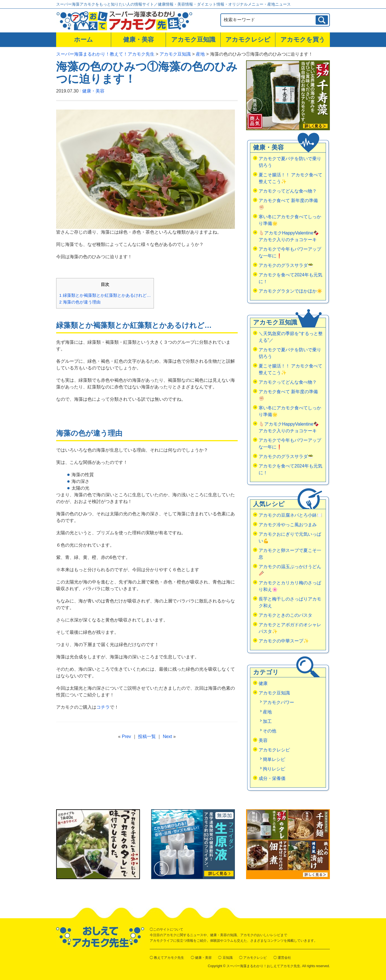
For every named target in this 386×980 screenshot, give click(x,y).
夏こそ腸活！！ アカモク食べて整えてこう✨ (290, 178)
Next (167, 736)
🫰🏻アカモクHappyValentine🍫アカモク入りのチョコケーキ (289, 236)
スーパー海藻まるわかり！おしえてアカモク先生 (263, 966)
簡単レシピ (274, 759)
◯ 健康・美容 (201, 958)
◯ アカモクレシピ (253, 958)
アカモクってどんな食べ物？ (288, 191)
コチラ (103, 707)
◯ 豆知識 (225, 958)
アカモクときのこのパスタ (285, 615)
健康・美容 (139, 40)
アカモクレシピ (248, 40)
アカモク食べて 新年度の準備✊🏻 (288, 204)
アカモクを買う (303, 40)
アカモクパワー (278, 702)
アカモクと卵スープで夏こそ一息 (290, 554)
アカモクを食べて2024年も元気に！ (290, 278)
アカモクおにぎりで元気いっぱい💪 (290, 538)
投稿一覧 (147, 736)
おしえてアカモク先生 (100, 937)
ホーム (84, 40)
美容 (263, 740)
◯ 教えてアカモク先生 (167, 958)
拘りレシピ (274, 769)
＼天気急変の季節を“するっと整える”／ (291, 337)
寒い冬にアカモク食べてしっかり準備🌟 (290, 220)
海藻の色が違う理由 (80, 302)
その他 (270, 731)
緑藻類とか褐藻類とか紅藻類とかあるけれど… (105, 295)
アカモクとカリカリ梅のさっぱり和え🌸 (290, 586)
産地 (267, 712)
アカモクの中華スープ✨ (284, 641)
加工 (267, 721)
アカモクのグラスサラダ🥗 (286, 265)
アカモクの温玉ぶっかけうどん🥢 (290, 570)
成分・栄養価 (272, 778)
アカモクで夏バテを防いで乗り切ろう (290, 162)
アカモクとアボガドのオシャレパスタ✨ (290, 628)
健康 (263, 683)
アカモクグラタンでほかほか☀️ (290, 291)
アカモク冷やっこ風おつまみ (288, 525)
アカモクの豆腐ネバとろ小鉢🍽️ (290, 515)
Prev (126, 736)
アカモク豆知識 (193, 40)
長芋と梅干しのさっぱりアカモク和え (290, 602)
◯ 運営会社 (282, 958)
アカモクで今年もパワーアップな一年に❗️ (290, 252)
